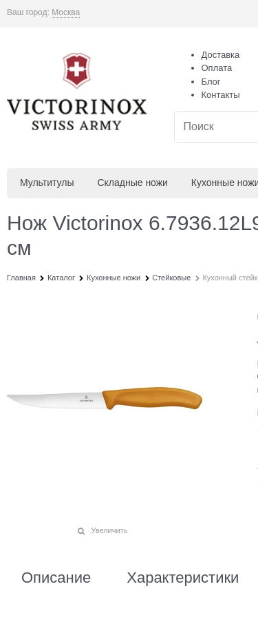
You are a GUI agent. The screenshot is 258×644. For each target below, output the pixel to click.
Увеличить (109, 530)
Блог (211, 82)
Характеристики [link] (183, 578)
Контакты (221, 95)
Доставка (221, 55)
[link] (66, 13)
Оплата (217, 68)
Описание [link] (56, 578)
